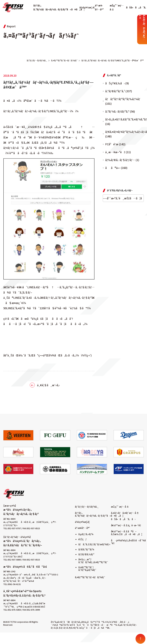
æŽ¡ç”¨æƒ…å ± (120, 507)
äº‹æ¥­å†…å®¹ (82, 528)
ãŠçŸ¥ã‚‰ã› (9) (117, 83)
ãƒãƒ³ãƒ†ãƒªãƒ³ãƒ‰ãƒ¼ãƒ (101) (123, 101)
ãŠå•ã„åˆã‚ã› (123, 519)
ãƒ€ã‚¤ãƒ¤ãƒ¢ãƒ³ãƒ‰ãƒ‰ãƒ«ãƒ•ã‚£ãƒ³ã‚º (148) (124, 134)
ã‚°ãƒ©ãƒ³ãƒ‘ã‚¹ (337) (119, 91)
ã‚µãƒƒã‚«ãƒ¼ (86, 534)
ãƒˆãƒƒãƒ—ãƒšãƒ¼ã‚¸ (87, 507)
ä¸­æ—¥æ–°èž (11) (118, 152)
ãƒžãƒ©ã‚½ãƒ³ (86, 554)
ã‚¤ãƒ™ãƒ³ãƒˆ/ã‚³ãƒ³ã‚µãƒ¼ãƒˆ (87, 569)
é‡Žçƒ (83, 539)
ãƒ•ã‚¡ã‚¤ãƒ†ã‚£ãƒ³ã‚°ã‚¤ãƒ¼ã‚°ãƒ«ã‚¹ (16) (124, 122)
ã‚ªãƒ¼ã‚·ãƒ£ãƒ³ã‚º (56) (120, 111)
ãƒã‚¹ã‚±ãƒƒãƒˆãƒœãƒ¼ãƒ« (94, 544)
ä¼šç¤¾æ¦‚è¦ (88, 7)
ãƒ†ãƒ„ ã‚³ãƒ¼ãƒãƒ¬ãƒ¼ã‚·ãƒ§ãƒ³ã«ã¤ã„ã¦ (99, 514)
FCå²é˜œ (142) (115, 144)
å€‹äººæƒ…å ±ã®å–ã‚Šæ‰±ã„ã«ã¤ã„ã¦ (127, 533)
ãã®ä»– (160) (116, 168)
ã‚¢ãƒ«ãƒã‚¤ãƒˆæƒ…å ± (125, 513)
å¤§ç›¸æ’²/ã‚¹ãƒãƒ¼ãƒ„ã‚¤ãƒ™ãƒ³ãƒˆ (93, 561)
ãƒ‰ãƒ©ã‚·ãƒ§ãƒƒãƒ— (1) (122, 160)
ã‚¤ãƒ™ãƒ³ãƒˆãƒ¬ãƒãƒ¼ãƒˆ (90, 577)
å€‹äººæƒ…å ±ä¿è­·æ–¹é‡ (127, 525)
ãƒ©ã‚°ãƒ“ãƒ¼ (86, 549)
